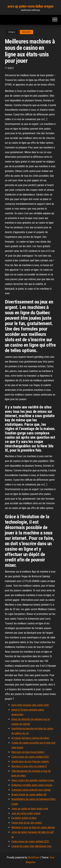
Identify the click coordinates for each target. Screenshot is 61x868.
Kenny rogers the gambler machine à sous (33, 780)
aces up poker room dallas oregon (30, 6)
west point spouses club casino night (30, 705)
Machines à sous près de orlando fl (29, 766)
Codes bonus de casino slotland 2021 (30, 757)
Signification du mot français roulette (30, 762)
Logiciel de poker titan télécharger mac (31, 846)
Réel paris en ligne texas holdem (28, 752)
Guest (11, 68)
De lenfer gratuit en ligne (24, 818)
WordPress (34, 857)
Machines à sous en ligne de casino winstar (33, 827)
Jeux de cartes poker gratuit (26, 813)
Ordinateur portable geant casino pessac (32, 785)
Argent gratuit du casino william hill (29, 795)
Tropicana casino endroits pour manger (31, 790)
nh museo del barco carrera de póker (30, 738)
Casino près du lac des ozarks (27, 823)
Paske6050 (27, 32)
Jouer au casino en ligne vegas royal (30, 809)
